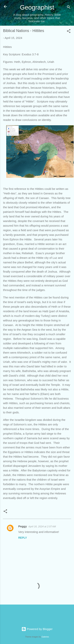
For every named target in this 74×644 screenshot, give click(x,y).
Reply (23, 538)
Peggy (23, 526)
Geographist (37, 7)
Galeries (45, 637)
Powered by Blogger (37, 629)
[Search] (69, 8)
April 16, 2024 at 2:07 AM (42, 526)
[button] (69, 32)
